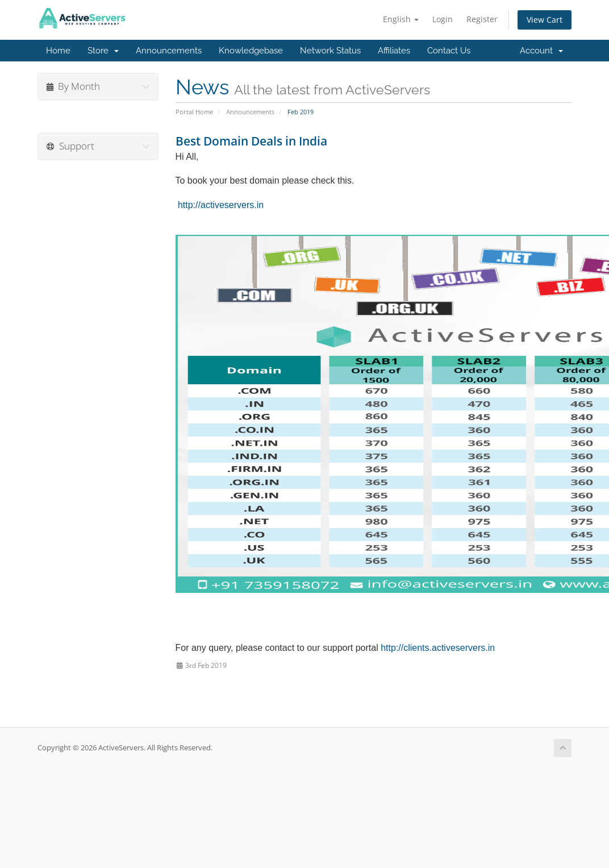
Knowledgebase (251, 51)
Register (482, 19)
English (401, 19)
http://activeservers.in (221, 205)
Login (443, 19)
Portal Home (194, 112)
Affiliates (394, 51)
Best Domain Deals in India (251, 141)
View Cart (545, 20)
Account (541, 51)
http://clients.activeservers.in (438, 648)
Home (58, 51)
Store (103, 51)
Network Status (330, 51)
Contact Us (449, 51)
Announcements (169, 51)
